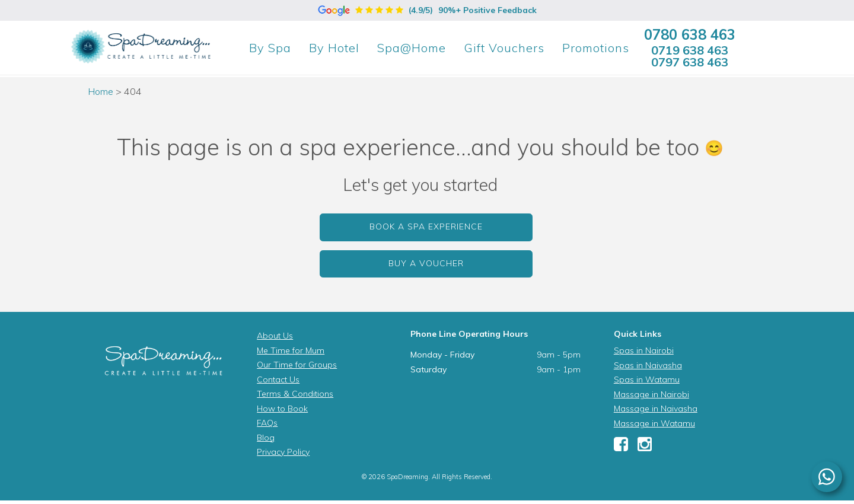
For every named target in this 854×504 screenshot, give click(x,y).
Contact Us (278, 379)
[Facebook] (621, 447)
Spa (270, 48)
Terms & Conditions (295, 394)
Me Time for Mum (291, 350)
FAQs (267, 423)
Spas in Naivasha (648, 365)
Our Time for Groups (297, 365)
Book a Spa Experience (426, 227)
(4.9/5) (427, 10)
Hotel (334, 48)
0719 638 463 (690, 50)
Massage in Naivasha (656, 409)
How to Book (282, 409)
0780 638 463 (690, 34)
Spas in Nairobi (644, 350)
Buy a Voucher (426, 263)
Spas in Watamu (647, 379)
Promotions (596, 48)
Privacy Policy (283, 452)
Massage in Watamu (654, 423)
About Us (275, 336)
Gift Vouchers (504, 48)
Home (101, 91)
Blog (266, 438)
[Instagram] (645, 447)
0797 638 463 (690, 62)
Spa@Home (412, 48)
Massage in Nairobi (651, 394)
